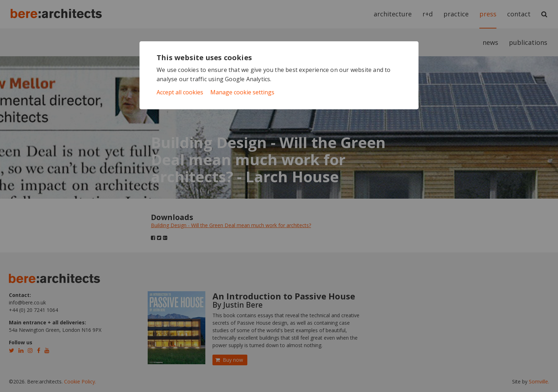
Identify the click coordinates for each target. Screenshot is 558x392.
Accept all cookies (180, 92)
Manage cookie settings (242, 92)
